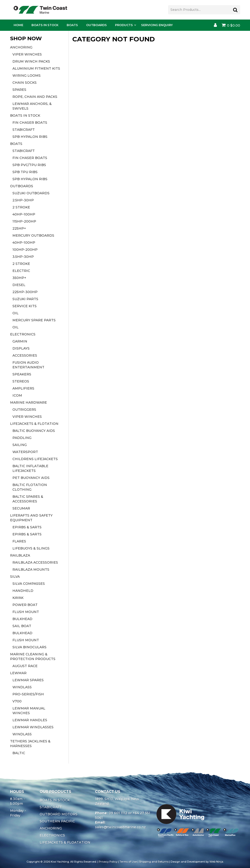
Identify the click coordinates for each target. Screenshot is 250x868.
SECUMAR (21, 508)
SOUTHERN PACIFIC (57, 821)
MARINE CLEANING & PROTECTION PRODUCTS (33, 657)
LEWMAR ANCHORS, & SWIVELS (32, 106)
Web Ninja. (217, 862)
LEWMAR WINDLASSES (33, 727)
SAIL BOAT (22, 626)
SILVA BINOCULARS (29, 647)
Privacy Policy (108, 862)
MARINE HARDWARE (29, 402)
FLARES (19, 541)
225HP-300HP (25, 292)
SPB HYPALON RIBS (30, 137)
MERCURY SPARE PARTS (34, 320)
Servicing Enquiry (157, 25)
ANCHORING (21, 47)
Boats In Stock (45, 25)
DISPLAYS (21, 348)
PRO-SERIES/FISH (28, 694)
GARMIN (20, 341)
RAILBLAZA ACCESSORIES (35, 562)
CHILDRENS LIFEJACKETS (35, 459)
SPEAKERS (22, 374)
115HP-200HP (24, 221)
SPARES (19, 90)
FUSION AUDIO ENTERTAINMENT (28, 365)
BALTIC (19, 753)
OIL (15, 313)
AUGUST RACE (25, 666)
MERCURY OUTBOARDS (33, 235)
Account (215, 25)
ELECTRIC (21, 271)
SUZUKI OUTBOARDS (31, 193)
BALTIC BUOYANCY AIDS (34, 431)
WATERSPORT (25, 452)
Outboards (96, 25)
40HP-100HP (24, 214)
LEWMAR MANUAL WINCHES (29, 711)
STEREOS (21, 381)
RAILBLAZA (20, 555)
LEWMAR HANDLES (30, 720)
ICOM (17, 395)
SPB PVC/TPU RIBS (29, 165)
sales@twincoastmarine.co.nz (120, 827)
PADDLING (22, 438)
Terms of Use (128, 862)
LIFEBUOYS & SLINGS (31, 548)
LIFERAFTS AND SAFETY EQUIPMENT (31, 518)
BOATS (16, 144)
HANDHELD (23, 591)
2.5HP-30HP (23, 200)
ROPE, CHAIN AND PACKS (35, 97)
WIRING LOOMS (27, 76)
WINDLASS (22, 687)
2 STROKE (21, 207)
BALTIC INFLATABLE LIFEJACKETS (30, 468)
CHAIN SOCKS (25, 83)
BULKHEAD (22, 619)
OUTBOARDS (22, 186)
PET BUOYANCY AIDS (31, 478)
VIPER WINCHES (27, 54)
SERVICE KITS (25, 306)
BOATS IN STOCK (25, 115)
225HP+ (19, 228)
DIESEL (19, 285)
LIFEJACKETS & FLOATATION (65, 842)
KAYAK (18, 598)
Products (124, 25)
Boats (72, 25)
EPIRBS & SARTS (27, 527)
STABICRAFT (24, 130)
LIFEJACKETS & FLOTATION (34, 424)
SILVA (15, 577)
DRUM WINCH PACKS (31, 61)
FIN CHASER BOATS (30, 123)
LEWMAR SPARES (28, 680)
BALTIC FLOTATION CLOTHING (30, 487)
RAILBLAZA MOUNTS (31, 569)
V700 (17, 701)
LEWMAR (18, 673)
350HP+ (19, 278)
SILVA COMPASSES (29, 584)
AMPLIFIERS (23, 388)
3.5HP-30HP (23, 257)
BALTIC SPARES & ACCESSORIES (28, 499)
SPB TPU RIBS (25, 172)
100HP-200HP (25, 250)
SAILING (20, 445)
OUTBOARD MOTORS (59, 814)
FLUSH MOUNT (26, 612)
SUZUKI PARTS (25, 299)
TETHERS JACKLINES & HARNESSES (30, 744)
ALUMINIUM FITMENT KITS (36, 68)
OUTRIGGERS (24, 410)
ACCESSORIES (25, 355)
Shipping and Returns (154, 862)
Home (18, 25)
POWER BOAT (25, 605)
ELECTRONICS (23, 334)
